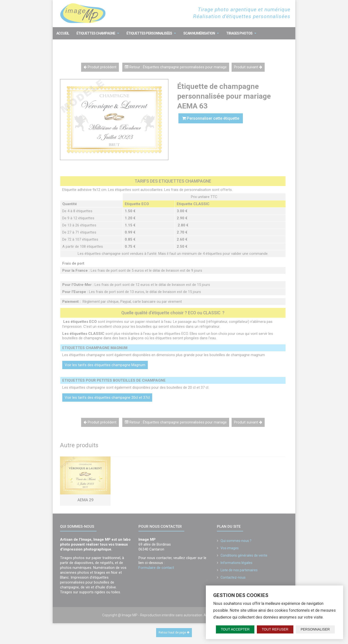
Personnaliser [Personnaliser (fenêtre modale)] (315, 629)
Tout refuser (275, 629)
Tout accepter (235, 629)
